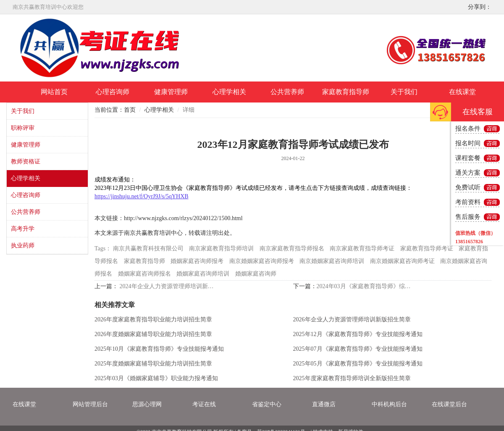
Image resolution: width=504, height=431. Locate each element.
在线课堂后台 (449, 404)
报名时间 (468, 143)
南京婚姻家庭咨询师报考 (262, 261)
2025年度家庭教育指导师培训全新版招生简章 (352, 378)
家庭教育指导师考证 (427, 248)
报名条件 (468, 129)
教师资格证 (26, 162)
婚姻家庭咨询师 (256, 274)
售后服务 (468, 217)
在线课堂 (462, 92)
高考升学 (23, 229)
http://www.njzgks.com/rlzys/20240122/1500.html (183, 218)
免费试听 (468, 187)
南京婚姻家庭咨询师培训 (332, 261)
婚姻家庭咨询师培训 (203, 274)
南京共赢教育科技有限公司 (148, 248)
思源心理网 (147, 404)
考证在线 (204, 404)
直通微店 (324, 404)
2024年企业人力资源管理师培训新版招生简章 (169, 286)
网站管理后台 (90, 404)
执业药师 (23, 246)
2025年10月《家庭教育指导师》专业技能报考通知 (159, 349)
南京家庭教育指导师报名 (292, 248)
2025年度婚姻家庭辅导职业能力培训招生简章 (153, 364)
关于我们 (404, 92)
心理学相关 (229, 92)
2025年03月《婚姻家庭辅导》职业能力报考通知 (156, 378)
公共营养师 (287, 92)
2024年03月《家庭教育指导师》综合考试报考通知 (366, 286)
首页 (130, 110)
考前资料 (468, 202)
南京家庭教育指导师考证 (362, 248)
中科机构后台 (389, 404)
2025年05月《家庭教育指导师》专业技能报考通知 (358, 364)
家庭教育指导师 (346, 92)
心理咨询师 (113, 92)
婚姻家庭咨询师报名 (144, 274)
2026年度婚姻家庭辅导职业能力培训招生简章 (153, 334)
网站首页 (54, 92)
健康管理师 (171, 92)
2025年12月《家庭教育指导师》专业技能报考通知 (358, 334)
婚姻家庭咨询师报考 (197, 261)
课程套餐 (468, 158)
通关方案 (468, 173)
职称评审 (23, 128)
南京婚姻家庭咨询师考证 (402, 261)
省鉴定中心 (267, 404)
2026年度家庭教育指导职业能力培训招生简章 (153, 319)
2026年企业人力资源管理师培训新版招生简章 (352, 319)
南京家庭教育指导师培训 (221, 248)
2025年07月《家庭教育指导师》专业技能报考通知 (358, 349)
